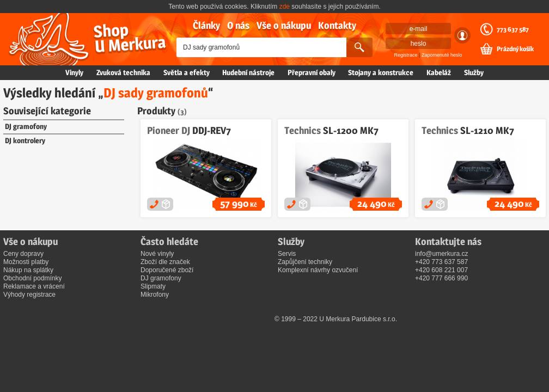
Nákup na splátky (28, 270)
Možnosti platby (26, 262)
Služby (474, 72)
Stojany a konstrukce (381, 72)
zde (285, 7)
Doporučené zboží (167, 270)
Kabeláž (439, 72)
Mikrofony (155, 295)
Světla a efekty (187, 72)
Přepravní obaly (312, 72)
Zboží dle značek (165, 262)
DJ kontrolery (25, 140)
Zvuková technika (123, 72)
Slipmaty (153, 286)
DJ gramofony (26, 126)
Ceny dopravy (23, 254)
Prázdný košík (515, 49)
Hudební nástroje (248, 72)
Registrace (406, 55)
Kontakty (337, 25)
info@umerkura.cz (442, 254)
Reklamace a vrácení (34, 286)
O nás (238, 25)
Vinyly (74, 72)
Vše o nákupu (284, 25)
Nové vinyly (157, 254)
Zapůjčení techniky (305, 262)
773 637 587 (513, 29)
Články (206, 25)
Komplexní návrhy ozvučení (318, 270)
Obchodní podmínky (32, 278)
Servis (287, 254)
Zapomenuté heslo (442, 55)
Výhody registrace (29, 295)
